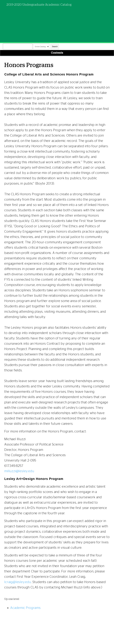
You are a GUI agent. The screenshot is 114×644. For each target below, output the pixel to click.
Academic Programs (25, 608)
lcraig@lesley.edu (18, 582)
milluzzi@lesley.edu (19, 471)
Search (55, 47)
